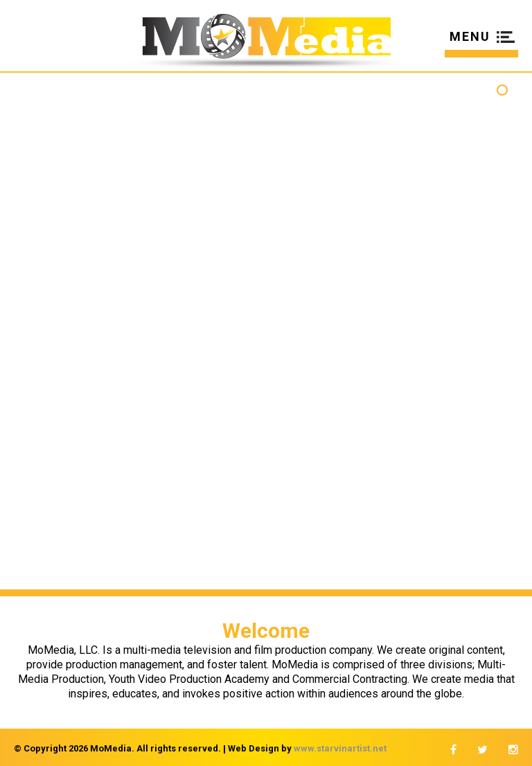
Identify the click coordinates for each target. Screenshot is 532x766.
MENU (470, 37)
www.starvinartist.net (340, 748)
